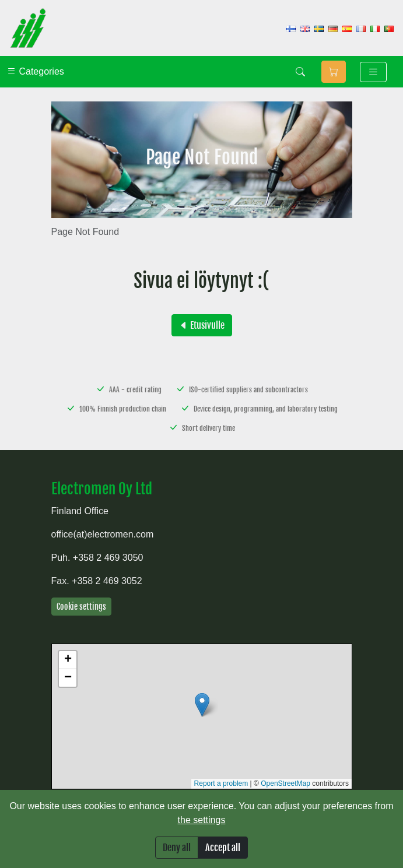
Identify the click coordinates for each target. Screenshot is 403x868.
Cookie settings (81, 607)
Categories (36, 71)
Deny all (177, 848)
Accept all (223, 848)
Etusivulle (202, 325)
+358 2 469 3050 (108, 558)
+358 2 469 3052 (107, 581)
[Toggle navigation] (373, 72)
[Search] (300, 72)
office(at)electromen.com (103, 534)
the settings (202, 820)
